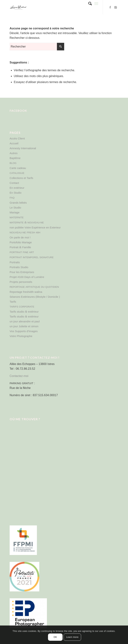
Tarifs (13, 302)
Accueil (14, 143)
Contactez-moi (19, 376)
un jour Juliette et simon (24, 326)
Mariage (15, 212)
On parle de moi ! (20, 237)
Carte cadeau (18, 168)
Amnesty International (23, 148)
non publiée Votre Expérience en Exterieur (35, 227)
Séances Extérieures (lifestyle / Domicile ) (35, 297)
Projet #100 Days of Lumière (27, 277)
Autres (14, 153)
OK (55, 637)
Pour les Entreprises (22, 272)
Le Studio (15, 208)
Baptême (15, 158)
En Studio (16, 193)
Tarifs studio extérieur (24, 312)
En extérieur (17, 188)
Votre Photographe (21, 336)
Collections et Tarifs (21, 178)
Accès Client (17, 138)
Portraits (15, 262)
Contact (14, 183)
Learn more (72, 637)
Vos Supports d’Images (24, 331)
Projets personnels (21, 282)
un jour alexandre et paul (25, 321)
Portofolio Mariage (21, 242)
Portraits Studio (19, 267)
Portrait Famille (20, 247)
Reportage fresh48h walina (26, 292)
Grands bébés (18, 203)
